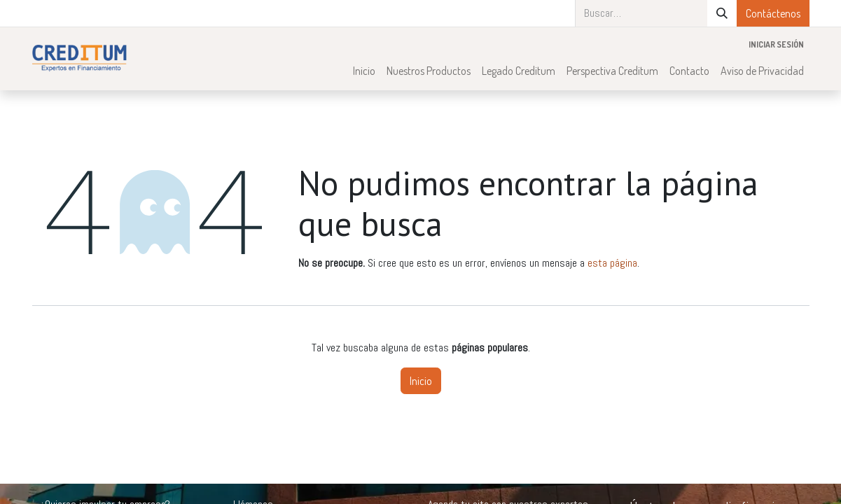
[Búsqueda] (722, 13)
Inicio (421, 381)
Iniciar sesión (776, 44)
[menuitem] (364, 71)
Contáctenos (773, 13)
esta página (612, 263)
